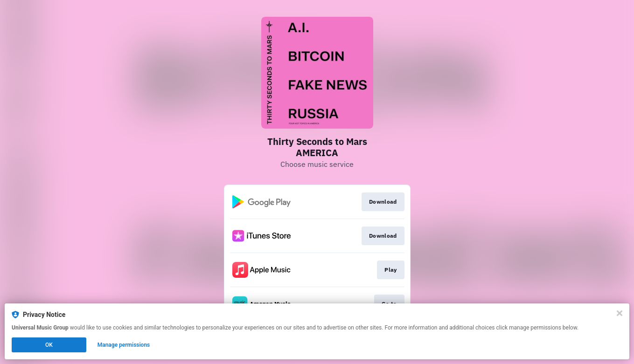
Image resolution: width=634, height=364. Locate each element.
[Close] (620, 313)
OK (49, 345)
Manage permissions (124, 345)
